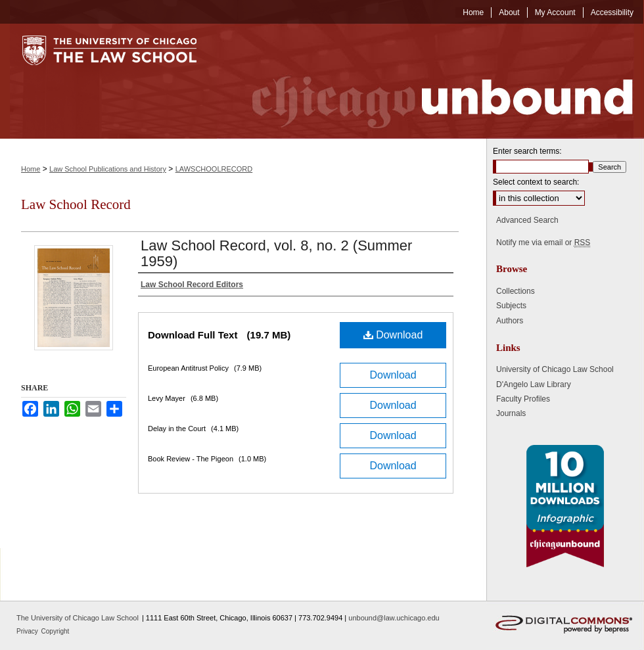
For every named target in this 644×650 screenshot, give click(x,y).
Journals (511, 413)
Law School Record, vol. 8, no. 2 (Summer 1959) (276, 253)
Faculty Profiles (523, 399)
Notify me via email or (543, 243)
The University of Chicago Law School (78, 618)
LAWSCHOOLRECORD (214, 169)
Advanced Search (527, 220)
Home (31, 169)
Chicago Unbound (430, 81)
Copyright (56, 631)
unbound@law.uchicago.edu (394, 618)
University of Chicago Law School (555, 369)
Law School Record (76, 204)
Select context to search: (536, 182)
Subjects (511, 306)
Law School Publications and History (108, 169)
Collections (516, 291)
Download (393, 335)
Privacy (28, 631)
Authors (510, 321)
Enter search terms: (527, 151)
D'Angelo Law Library (534, 384)
